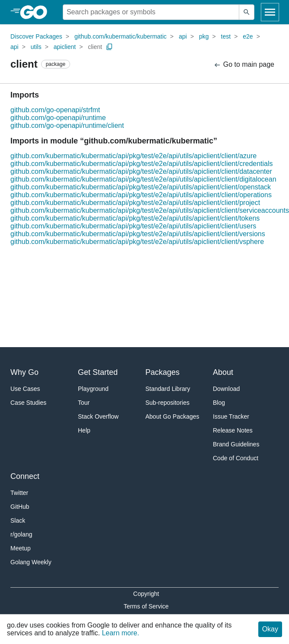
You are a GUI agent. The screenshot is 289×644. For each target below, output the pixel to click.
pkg (204, 36)
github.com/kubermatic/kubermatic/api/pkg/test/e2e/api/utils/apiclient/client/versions (138, 234)
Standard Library (168, 389)
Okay (270, 629)
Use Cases (25, 389)
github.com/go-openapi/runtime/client (67, 125)
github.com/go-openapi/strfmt (55, 110)
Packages (162, 372)
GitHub (20, 507)
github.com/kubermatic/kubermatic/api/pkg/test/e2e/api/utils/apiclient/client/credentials (142, 164)
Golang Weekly (31, 562)
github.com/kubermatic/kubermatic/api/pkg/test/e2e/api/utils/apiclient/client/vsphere (137, 242)
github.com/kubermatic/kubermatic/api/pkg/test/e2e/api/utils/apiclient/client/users (133, 226)
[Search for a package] (151, 12)
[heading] (37, 12)
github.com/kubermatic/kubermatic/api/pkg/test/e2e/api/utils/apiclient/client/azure (133, 156)
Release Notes (233, 430)
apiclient (65, 47)
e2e (248, 36)
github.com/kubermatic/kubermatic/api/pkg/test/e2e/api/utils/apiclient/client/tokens (135, 218)
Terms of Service (146, 606)
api (183, 36)
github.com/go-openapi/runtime (58, 118)
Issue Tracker (231, 416)
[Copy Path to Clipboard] (109, 47)
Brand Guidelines (236, 444)
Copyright (146, 594)
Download (226, 389)
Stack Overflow (98, 416)
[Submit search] (247, 12)
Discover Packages (36, 36)
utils (36, 47)
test (226, 36)
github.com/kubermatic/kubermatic (120, 36)
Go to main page (244, 65)
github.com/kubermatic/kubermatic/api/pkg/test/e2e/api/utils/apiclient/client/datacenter (141, 171)
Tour (84, 403)
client (95, 47)
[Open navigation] (270, 12)
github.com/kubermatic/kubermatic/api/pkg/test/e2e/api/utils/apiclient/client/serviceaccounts (150, 210)
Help (84, 430)
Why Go (24, 372)
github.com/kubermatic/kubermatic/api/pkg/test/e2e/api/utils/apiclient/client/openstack (141, 187)
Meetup (21, 548)
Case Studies (28, 403)
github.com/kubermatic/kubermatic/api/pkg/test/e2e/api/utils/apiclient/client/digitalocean (143, 179)
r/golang (21, 534)
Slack (18, 520)
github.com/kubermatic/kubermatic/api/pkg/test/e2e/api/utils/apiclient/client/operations (141, 195)
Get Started (98, 372)
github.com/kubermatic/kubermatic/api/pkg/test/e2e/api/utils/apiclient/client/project (135, 203)
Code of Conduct (236, 458)
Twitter (19, 493)
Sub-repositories (167, 403)
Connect (25, 476)
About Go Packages (172, 416)
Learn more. (120, 633)
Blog (219, 403)
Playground (93, 389)
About (223, 372)
